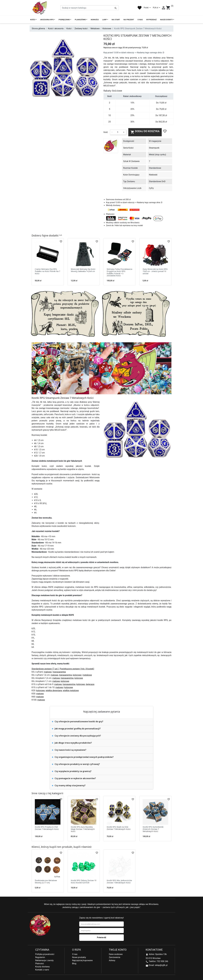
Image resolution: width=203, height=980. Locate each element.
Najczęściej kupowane (82, 960)
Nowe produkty (79, 957)
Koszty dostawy (42, 967)
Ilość (106, 132)
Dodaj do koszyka (145, 132)
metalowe (87, 675)
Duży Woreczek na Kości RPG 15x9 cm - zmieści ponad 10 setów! (155, 271)
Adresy (112, 960)
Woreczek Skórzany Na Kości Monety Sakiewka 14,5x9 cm (83, 270)
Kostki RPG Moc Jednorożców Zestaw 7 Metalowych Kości (119, 881)
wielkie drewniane (54, 690)
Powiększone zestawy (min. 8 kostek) (77, 669)
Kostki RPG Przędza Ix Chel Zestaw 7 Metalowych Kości (47, 828)
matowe (48, 672)
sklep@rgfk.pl (161, 965)
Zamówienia (115, 957)
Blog (74, 964)
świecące (90, 684)
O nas (75, 954)
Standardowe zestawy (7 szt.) (45, 669)
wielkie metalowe (71, 690)
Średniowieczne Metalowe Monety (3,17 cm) (46, 881)
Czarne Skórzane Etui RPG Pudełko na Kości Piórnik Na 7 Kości (47, 271)
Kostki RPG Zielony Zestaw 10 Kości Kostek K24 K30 (84, 881)
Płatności (40, 964)
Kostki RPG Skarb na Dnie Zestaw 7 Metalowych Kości (119, 828)
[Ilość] (118, 132)
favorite (140, 8)
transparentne (59, 672)
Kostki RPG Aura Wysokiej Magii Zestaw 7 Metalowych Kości (83, 829)
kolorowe (77, 675)
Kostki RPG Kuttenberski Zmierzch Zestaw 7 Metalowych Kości (153, 829)
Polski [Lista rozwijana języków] (146, 8)
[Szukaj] (89, 8)
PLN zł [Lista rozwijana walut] (156, 8)
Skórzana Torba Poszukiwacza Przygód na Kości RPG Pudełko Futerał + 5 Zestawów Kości (119, 272)
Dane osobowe (116, 954)
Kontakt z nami (42, 970)
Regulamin (40, 957)
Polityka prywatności (45, 954)
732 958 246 (162, 961)
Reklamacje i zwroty (44, 960)
